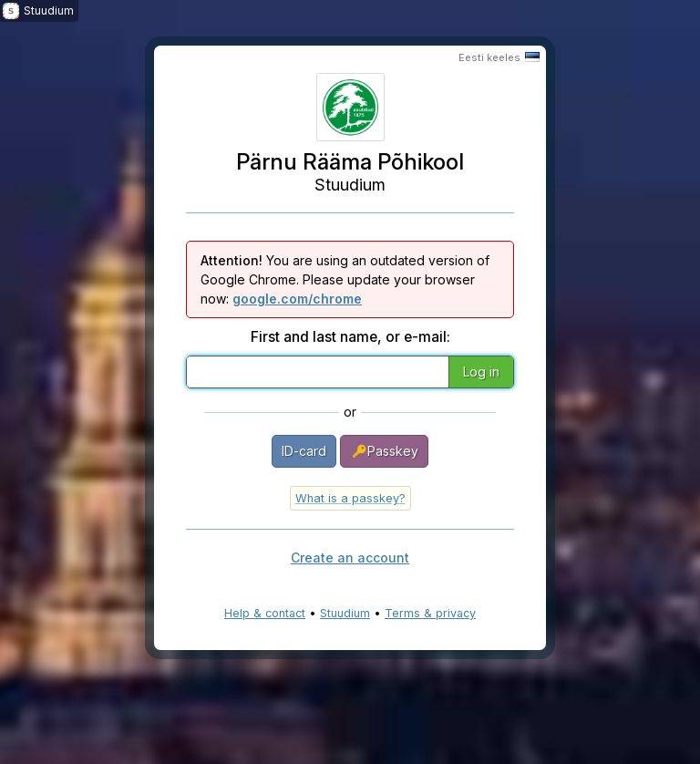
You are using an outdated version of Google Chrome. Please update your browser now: (345, 279)
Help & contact (265, 613)
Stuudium (345, 613)
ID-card (304, 451)
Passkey (384, 451)
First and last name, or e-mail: (350, 337)
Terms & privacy (430, 613)
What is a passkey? (350, 498)
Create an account (350, 558)
